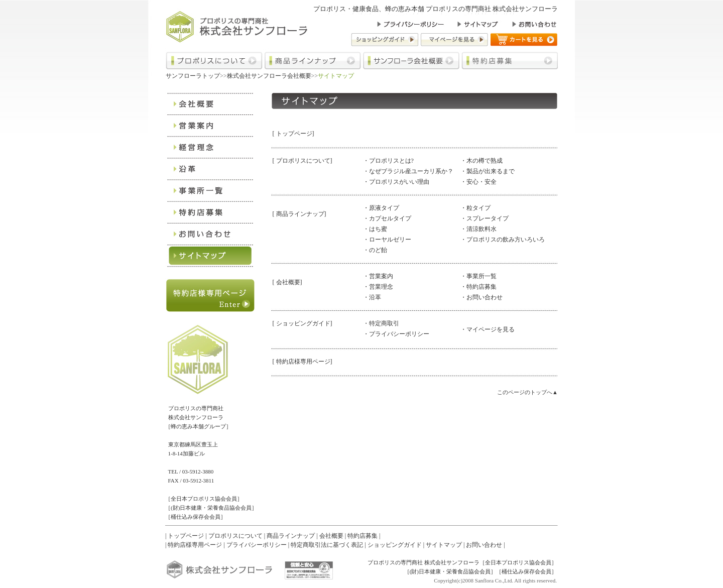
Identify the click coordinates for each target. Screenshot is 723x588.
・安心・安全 (478, 182)
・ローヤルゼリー (387, 240)
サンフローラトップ (193, 76)
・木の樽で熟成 (481, 161)
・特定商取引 (381, 323)
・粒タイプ (475, 208)
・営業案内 (378, 276)
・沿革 (372, 297)
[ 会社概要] (287, 282)
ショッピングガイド (395, 545)
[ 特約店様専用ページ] (303, 362)
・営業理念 (378, 287)
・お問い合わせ (481, 297)
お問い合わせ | (485, 545)
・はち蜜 (375, 229)
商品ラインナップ (291, 536)
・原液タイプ (381, 208)
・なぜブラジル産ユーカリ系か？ (408, 171)
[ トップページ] (293, 134)
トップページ (186, 536)
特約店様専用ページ (195, 545)
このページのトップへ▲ (527, 392)
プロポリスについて (235, 536)
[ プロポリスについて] (303, 161)
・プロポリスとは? (388, 161)
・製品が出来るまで (488, 171)
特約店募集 (363, 536)
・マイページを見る (488, 329)
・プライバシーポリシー (396, 334)
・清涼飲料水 (478, 229)
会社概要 (331, 536)
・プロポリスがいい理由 (396, 182)
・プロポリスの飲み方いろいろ (503, 240)
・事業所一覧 (478, 276)
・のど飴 (375, 250)
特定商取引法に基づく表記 (327, 545)
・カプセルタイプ (387, 218)
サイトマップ (444, 545)
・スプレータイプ (485, 218)
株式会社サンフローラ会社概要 (269, 76)
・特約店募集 (478, 287)
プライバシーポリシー (257, 545)
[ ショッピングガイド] (303, 323)
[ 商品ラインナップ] (299, 214)
